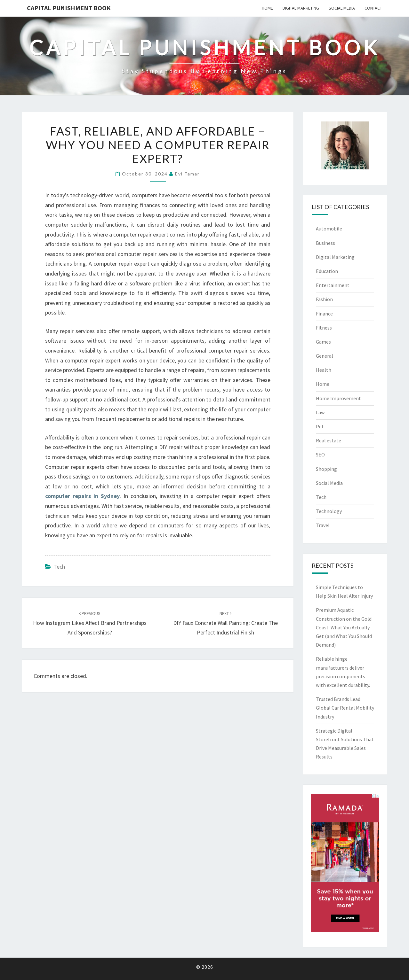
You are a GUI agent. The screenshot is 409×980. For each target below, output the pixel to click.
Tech (59, 567)
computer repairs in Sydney (82, 496)
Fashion (324, 299)
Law (320, 412)
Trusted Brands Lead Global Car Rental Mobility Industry (345, 708)
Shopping (326, 469)
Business (325, 243)
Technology (329, 511)
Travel (323, 525)
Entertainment (333, 285)
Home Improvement (338, 398)
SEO (320, 455)
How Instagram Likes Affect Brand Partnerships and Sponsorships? (90, 623)
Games (323, 342)
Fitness (324, 328)
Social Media (342, 8)
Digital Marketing (301, 8)
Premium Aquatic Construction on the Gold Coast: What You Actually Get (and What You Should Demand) (344, 627)
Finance (324, 314)
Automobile (329, 229)
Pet (320, 426)
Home (267, 8)
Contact (373, 8)
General (325, 356)
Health (324, 370)
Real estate (329, 440)
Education (327, 271)
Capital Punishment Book (69, 8)
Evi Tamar (187, 174)
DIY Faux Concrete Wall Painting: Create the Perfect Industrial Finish (225, 623)
